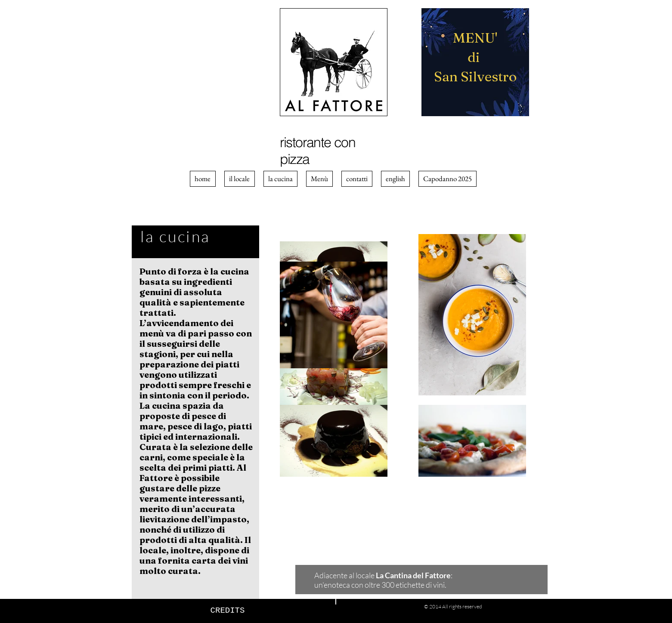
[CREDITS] (228, 611)
